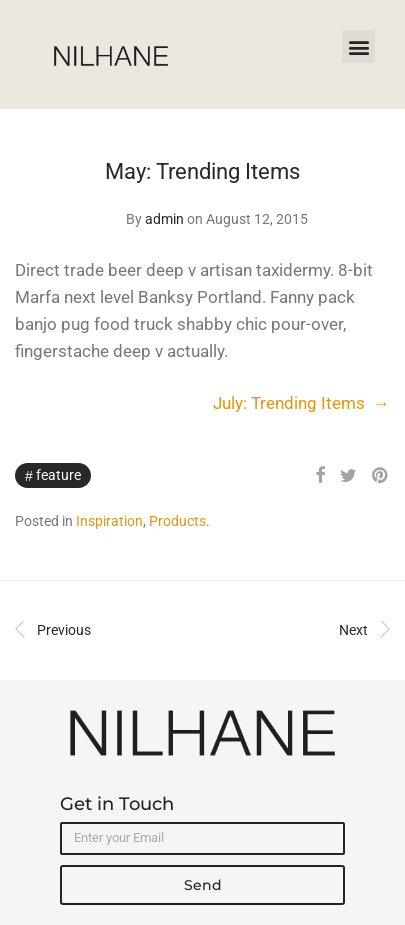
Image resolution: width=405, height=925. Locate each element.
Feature (58, 475)
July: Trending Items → (301, 403)
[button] (358, 46)
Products (177, 521)
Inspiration (109, 521)
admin (164, 219)
